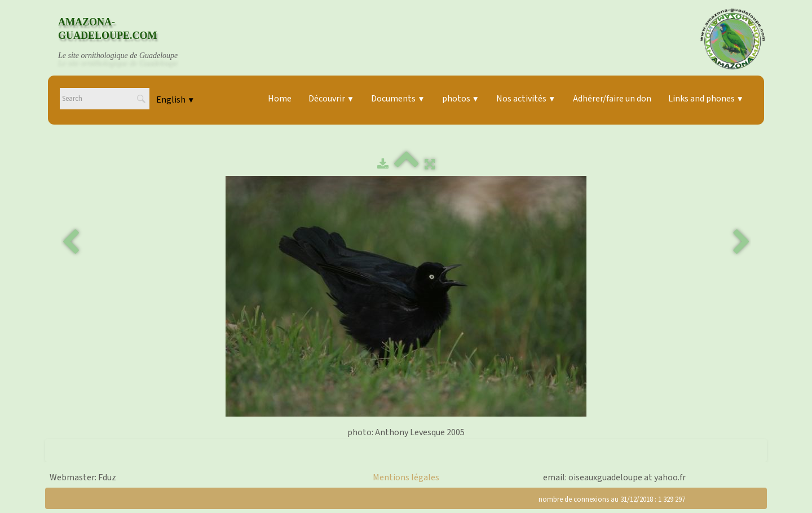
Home (280, 99)
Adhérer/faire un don (612, 99)
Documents (398, 99)
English (175, 100)
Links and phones (706, 99)
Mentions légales (406, 477)
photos (461, 99)
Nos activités (526, 99)
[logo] (129, 39)
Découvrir (331, 99)
